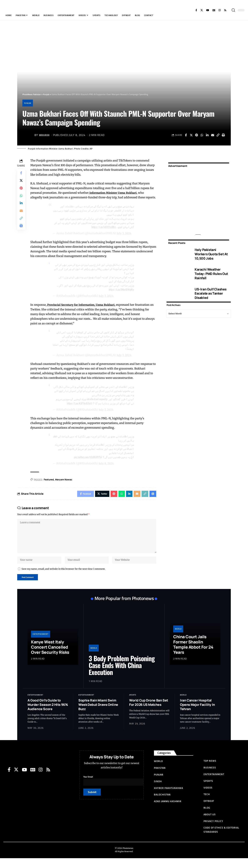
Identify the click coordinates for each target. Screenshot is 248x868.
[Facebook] (196, 10)
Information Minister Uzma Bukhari (114, 193)
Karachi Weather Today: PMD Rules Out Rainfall (211, 271)
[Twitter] (202, 10)
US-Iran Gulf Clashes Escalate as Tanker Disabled (211, 291)
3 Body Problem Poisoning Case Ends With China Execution (122, 675)
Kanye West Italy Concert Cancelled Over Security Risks (50, 657)
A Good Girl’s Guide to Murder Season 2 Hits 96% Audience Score (48, 714)
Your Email (116, 789)
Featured (50, 485)
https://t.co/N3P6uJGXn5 (79, 408)
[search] (233, 10)
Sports (133, 705)
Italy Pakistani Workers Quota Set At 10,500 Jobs (211, 252)
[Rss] (225, 10)
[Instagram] (220, 10)
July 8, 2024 (107, 468)
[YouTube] (208, 10)
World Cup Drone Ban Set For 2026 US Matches (149, 712)
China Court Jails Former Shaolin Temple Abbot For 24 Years (193, 654)
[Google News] (214, 10)
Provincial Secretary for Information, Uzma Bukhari (83, 310)
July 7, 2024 (124, 238)
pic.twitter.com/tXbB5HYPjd (87, 462)
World (94, 658)
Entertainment (41, 644)
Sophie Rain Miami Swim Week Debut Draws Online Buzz (98, 714)
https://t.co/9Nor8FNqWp (121, 294)
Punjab (28, 103)
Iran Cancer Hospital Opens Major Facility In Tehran (197, 714)
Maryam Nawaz (65, 485)
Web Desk (46, 135)
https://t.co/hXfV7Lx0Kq (103, 232)
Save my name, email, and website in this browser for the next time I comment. (63, 578)
